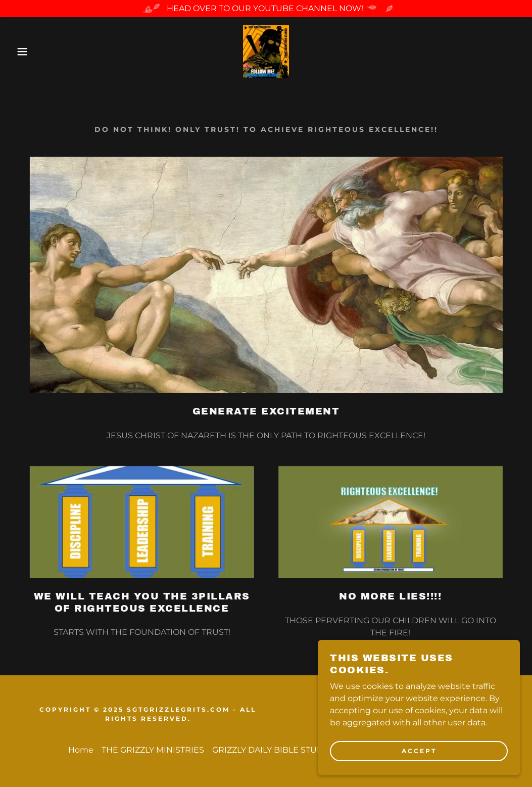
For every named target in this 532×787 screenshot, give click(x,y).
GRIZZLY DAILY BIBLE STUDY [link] (270, 750)
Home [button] (81, 750)
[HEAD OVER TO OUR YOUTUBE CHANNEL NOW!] (266, 9)
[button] (27, 52)
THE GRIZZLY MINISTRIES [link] (153, 750)
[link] (266, 51)
